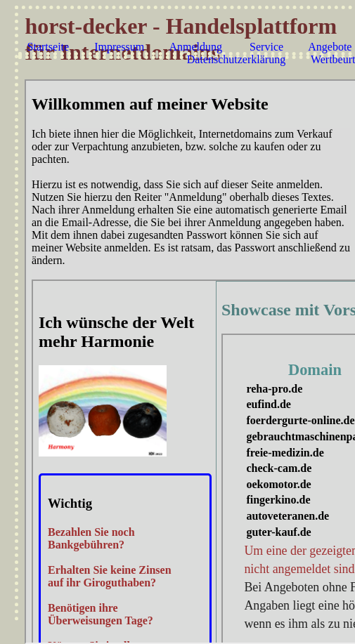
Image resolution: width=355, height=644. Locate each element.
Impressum (119, 47)
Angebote (330, 47)
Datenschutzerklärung (236, 59)
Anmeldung (195, 47)
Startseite (49, 47)
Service (266, 47)
